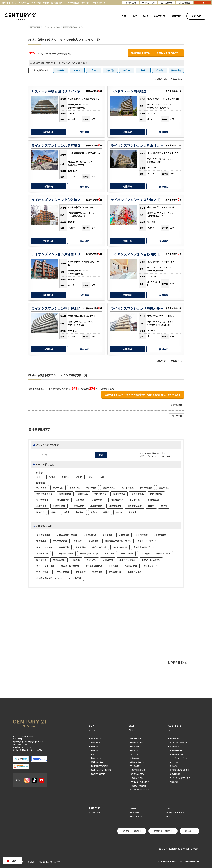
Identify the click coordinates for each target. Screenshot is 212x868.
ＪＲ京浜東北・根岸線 (67, 535)
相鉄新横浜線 (42, 553)
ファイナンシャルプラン (178, 758)
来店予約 (167, 3)
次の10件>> (176, 79)
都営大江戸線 (131, 566)
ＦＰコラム (174, 762)
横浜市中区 (75, 488)
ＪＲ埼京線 (91, 560)
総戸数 (160, 70)
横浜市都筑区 (156, 494)
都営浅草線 (113, 566)
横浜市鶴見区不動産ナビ (99, 766)
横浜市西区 (41, 488)
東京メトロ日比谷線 (151, 560)
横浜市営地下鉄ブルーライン (118, 541)
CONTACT (197, 16)
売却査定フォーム (137, 742)
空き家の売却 (135, 766)
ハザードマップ (175, 746)
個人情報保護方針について (50, 862)
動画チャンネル (175, 739)
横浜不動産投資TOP (98, 774)
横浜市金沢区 (138, 494)
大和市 (94, 512)
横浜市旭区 (81, 500)
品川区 (52, 477)
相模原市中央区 (135, 506)
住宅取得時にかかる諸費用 (179, 770)
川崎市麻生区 (117, 500)
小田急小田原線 (62, 572)
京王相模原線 (142, 535)
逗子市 (54, 512)
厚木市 (119, 512)
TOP (124, 16)
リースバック (135, 754)
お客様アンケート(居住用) (128, 831)
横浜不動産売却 (136, 739)
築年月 (127, 70)
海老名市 (132, 512)
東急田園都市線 (60, 541)
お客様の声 (169, 816)
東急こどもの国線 (44, 547)
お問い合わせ (177, 662)
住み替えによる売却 (137, 774)
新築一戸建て (95, 746)
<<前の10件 (161, 79)
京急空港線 (97, 572)
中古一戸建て (95, 750)
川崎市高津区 (154, 500)
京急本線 (78, 541)
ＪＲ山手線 (108, 560)
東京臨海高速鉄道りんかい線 (49, 578)
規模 (143, 70)
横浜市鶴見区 (65, 494)
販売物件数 (176, 70)
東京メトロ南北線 (94, 566)
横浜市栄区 (164, 488)
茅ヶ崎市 (40, 512)
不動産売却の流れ (137, 778)
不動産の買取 (135, 758)
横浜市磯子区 (63, 500)
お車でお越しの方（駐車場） (175, 813)
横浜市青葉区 (128, 488)
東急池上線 (81, 572)
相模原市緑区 (115, 506)
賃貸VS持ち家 (175, 774)
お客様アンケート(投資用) (161, 831)
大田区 (39, 477)
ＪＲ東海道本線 (43, 535)
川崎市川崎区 (59, 506)
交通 (94, 70)
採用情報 (188, 831)
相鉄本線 (76, 560)
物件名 (61, 70)
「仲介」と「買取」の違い (140, 782)
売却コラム (134, 750)
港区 (91, 477)
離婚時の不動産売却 (137, 762)
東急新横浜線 (75, 578)
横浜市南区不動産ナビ (98, 762)
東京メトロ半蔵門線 (70, 566)
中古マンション (96, 758)
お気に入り (149, 3)
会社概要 (133, 809)
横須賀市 (80, 512)
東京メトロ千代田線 (45, 566)
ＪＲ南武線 (107, 535)
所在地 (77, 70)
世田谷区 (66, 477)
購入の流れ (174, 766)
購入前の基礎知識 (176, 750)
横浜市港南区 (100, 494)
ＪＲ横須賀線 (90, 535)
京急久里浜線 (59, 560)
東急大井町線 (127, 553)
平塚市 (151, 506)
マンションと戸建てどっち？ (180, 778)
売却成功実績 (135, 746)
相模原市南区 (96, 506)
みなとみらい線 (120, 547)
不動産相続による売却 (138, 770)
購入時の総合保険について (179, 754)
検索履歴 (185, 3)
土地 (92, 754)
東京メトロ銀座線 (128, 560)
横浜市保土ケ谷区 (44, 494)
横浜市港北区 (119, 494)
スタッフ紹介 (134, 813)
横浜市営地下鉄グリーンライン (148, 547)
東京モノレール (151, 566)
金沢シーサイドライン (148, 541)
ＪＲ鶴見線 (93, 541)
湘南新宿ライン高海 (64, 553)
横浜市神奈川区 (43, 500)
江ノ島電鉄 (41, 560)
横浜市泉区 (83, 494)
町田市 (79, 477)
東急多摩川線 (115, 572)
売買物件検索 (95, 742)
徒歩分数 (110, 70)
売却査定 (85, 132)
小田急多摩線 (160, 535)
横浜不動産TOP (96, 739)
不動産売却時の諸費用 (138, 786)
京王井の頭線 (42, 572)
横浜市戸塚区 (109, 488)
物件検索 (130, 3)
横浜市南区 (58, 488)
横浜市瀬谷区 (146, 488)
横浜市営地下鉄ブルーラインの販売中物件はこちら (156, 53)
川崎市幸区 (41, 506)
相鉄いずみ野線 (99, 547)
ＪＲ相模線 (145, 553)
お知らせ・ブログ (136, 816)
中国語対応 (174, 782)
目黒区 (102, 477)
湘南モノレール (163, 553)
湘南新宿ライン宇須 (89, 553)
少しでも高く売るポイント (140, 790)
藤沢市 (164, 506)
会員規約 (31, 862)
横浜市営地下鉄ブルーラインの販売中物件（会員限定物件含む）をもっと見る (143, 395)
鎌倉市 (67, 512)
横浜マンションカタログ (178, 742)
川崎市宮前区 (98, 500)
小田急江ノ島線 (135, 572)
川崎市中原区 (78, 506)
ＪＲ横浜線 (124, 535)
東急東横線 (41, 541)
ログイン (203, 3)
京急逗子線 (64, 547)
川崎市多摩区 (136, 500)
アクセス (168, 809)
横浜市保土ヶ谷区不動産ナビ (101, 770)
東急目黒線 (109, 553)
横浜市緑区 (91, 488)
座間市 (106, 512)
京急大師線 (81, 547)
